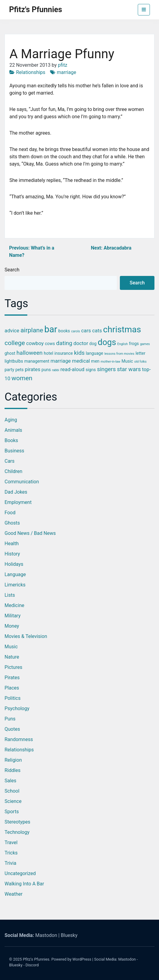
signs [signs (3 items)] (91, 370)
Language (15, 574)
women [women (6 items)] (22, 378)
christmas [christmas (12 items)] (122, 329)
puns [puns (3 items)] (46, 370)
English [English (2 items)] (123, 344)
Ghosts (12, 523)
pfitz (63, 65)
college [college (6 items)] (15, 343)
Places (12, 688)
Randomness (19, 739)
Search (12, 270)
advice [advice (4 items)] (12, 331)
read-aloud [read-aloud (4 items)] (72, 369)
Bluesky (69, 935)
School (12, 791)
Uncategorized (20, 873)
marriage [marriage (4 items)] (61, 361)
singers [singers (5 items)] (107, 369)
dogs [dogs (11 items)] (107, 342)
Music (11, 647)
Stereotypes (17, 822)
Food (10, 513)
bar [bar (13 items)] (51, 329)
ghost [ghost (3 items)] (10, 353)
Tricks (11, 853)
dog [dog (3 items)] (93, 344)
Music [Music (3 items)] (127, 361)
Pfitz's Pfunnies (36, 10)
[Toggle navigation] (144, 10)
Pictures (13, 667)
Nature (12, 657)
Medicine (14, 605)
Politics (13, 698)
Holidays (14, 564)
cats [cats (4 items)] (97, 331)
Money (12, 626)
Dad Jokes (16, 492)
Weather (14, 894)
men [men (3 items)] (95, 361)
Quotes (12, 729)
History (12, 554)
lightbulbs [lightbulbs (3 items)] (14, 361)
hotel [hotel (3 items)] (48, 353)
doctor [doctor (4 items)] (81, 343)
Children (14, 471)
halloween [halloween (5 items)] (29, 353)
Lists (10, 595)
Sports (12, 812)
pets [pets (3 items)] (20, 370)
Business (14, 451)
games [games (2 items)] (145, 344)
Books (11, 440)
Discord (32, 965)
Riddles (12, 770)
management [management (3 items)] (37, 361)
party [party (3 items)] (9, 370)
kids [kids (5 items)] (79, 353)
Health (12, 544)
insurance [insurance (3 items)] (64, 353)
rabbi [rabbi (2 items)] (56, 370)
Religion (13, 760)
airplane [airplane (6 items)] (32, 330)
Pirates (12, 678)
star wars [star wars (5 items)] (129, 369)
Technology (17, 832)
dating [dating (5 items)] (64, 343)
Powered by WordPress (71, 959)
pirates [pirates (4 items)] (33, 369)
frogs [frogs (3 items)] (134, 344)
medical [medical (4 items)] (81, 361)
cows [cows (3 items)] (50, 344)
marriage (66, 72)
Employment (18, 502)
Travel (11, 842)
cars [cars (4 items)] (86, 331)
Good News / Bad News (30, 533)
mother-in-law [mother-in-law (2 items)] (111, 362)
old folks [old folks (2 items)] (140, 362)
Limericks (15, 585)
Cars (10, 461)
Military (13, 616)
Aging (11, 420)
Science (13, 801)
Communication (22, 482)
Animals (13, 430)
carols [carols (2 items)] (75, 331)
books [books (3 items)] (64, 331)
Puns (10, 719)
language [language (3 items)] (95, 353)
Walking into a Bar (24, 884)
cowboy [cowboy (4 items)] (35, 343)
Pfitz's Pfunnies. (37, 959)
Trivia (10, 863)
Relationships (31, 72)
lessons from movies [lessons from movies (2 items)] (119, 354)
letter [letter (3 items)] (140, 353)
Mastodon (46, 935)
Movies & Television (26, 636)
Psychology (17, 708)
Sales (10, 781)
